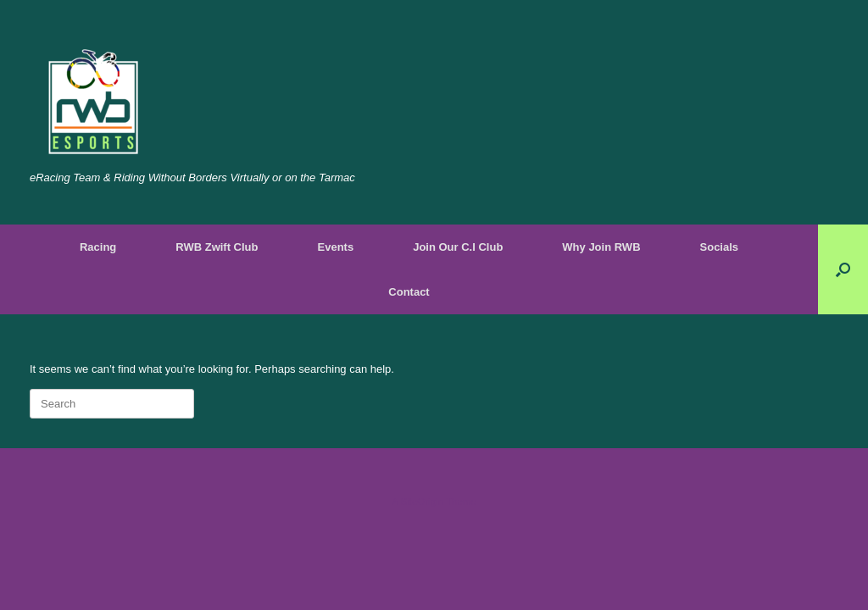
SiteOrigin (422, 502)
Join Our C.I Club (458, 247)
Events (336, 247)
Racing (98, 247)
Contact (409, 292)
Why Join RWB (601, 247)
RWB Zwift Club (217, 247)
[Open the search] (843, 269)
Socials (720, 247)
